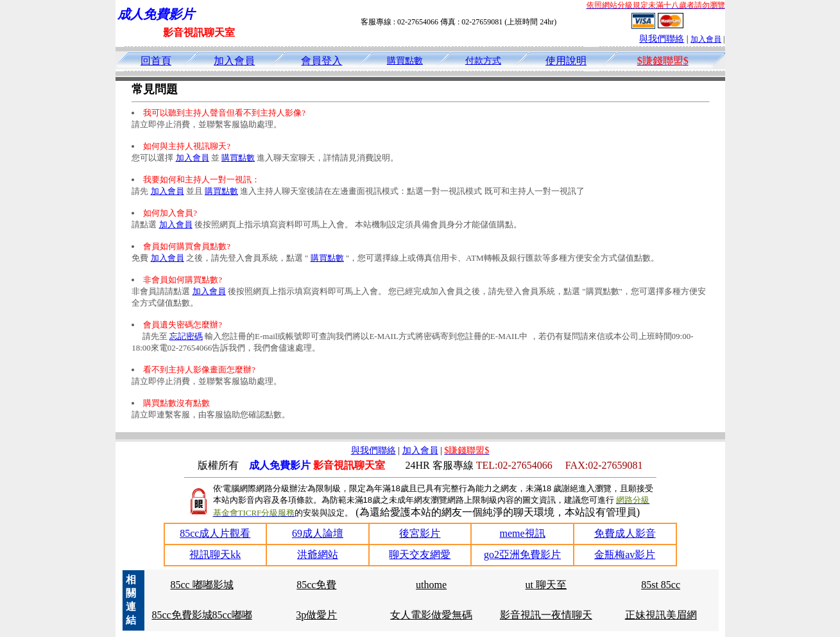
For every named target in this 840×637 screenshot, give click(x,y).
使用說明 (566, 61)
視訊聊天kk (215, 554)
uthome (431, 585)
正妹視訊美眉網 (661, 615)
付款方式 (483, 61)
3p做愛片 (316, 615)
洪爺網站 (318, 554)
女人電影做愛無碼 (431, 615)
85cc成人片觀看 (215, 533)
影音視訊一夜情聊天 (546, 615)
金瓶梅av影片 (625, 554)
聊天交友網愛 (420, 554)
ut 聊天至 (546, 585)
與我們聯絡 (662, 39)
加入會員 (706, 39)
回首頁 (156, 61)
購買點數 (405, 61)
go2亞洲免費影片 (522, 554)
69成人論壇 (318, 533)
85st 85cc (661, 585)
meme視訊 (523, 533)
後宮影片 (420, 533)
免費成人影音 (625, 533)
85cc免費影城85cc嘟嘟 (201, 615)
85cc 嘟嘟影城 (201, 585)
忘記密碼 (186, 336)
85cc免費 (316, 585)
